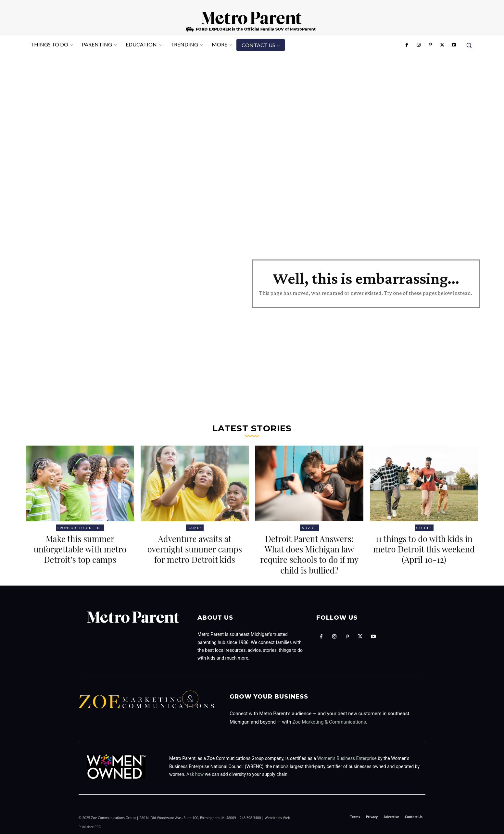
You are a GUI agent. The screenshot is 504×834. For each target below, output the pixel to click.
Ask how (195, 774)
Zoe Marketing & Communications (329, 722)
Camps (195, 528)
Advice (309, 528)
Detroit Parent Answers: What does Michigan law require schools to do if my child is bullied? (309, 554)
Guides (424, 528)
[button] (469, 45)
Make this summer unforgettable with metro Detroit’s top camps (80, 554)
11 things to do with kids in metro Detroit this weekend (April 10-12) (424, 549)
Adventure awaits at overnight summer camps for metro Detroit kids (195, 554)
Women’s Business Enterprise (347, 758)
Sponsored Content (80, 528)
